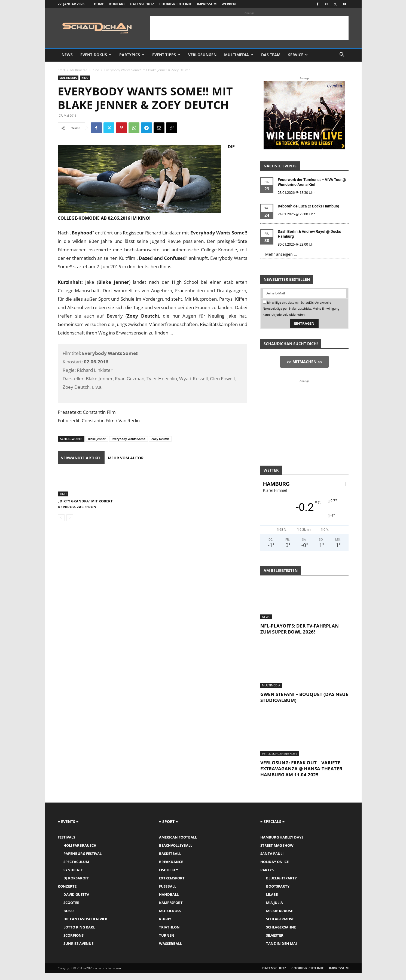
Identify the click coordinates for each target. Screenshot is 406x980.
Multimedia (239, 55)
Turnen (167, 942)
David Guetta (76, 901)
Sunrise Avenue (78, 950)
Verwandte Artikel (81, 458)
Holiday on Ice (274, 869)
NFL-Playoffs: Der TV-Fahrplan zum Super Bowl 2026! (300, 636)
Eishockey (169, 877)
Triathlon (169, 934)
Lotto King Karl (79, 934)
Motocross (170, 918)
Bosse (69, 918)
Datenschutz (142, 4)
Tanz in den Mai (281, 950)
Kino (96, 70)
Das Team (271, 55)
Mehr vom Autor (126, 458)
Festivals (66, 844)
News (67, 55)
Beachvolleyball (176, 852)
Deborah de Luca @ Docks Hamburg (309, 206)
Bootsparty (278, 893)
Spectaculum (76, 869)
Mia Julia (274, 909)
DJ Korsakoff (76, 885)
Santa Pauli (272, 860)
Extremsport (172, 885)
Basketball (170, 860)
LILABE (272, 901)
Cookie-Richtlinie (175, 4)
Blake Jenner (97, 439)
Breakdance (171, 869)
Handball (169, 901)
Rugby (165, 926)
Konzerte (67, 893)
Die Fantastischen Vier (85, 926)
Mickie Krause (279, 918)
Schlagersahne (281, 934)
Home (99, 4)
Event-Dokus (96, 55)
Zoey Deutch (160, 439)
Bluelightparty (281, 885)
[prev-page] (61, 534)
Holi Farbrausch (80, 852)
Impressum (207, 4)
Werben (229, 4)
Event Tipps (166, 55)
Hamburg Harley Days (282, 844)
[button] (342, 55)
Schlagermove (280, 926)
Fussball (168, 893)
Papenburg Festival (83, 860)
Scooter (71, 909)
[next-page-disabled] (70, 534)
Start (61, 70)
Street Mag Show (277, 852)
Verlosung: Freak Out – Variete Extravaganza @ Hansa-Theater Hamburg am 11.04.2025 (301, 775)
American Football (178, 844)
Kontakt (117, 4)
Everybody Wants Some (129, 439)
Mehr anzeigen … (281, 254)
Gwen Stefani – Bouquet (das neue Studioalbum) (304, 704)
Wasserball (170, 950)
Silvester (275, 942)
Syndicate (73, 877)
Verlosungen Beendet (280, 760)
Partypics (132, 55)
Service (298, 55)
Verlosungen (202, 55)
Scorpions (74, 942)
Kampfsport (171, 909)
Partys (267, 877)
